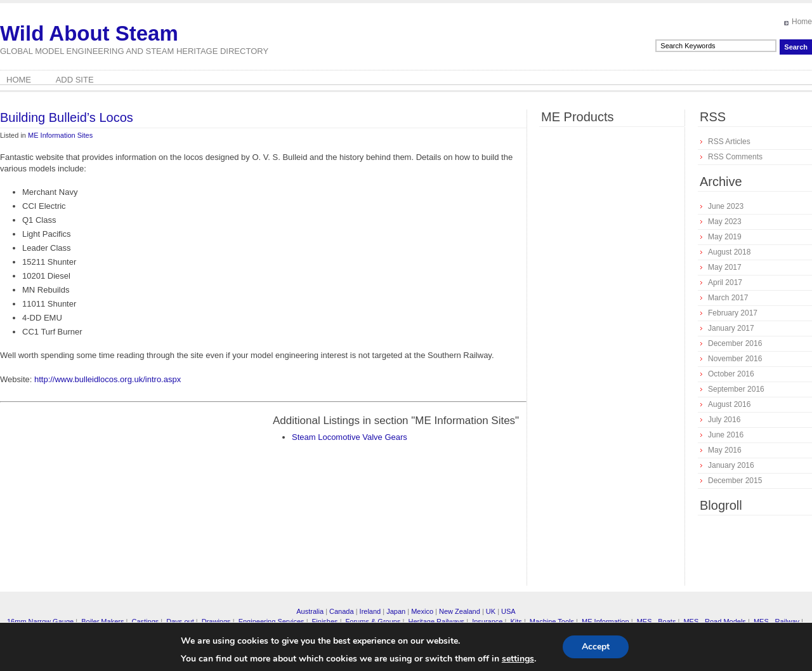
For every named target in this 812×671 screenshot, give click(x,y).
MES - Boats (657, 621)
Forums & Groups (373, 621)
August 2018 (729, 252)
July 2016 (724, 420)
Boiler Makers (102, 621)
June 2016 (726, 435)
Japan (396, 611)
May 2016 (725, 450)
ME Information (606, 621)
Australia (310, 611)
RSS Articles (729, 142)
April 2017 (725, 282)
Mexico (422, 611)
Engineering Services (272, 621)
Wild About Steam (89, 33)
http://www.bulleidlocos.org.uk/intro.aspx (108, 379)
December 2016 (735, 343)
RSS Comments (735, 157)
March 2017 (728, 298)
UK (491, 611)
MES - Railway (776, 621)
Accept (596, 647)
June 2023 (726, 206)
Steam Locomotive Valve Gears (350, 437)
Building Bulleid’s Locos (67, 117)
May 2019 (725, 237)
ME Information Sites (60, 135)
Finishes (325, 621)
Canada (342, 611)
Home (802, 22)
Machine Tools (552, 621)
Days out (180, 621)
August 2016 (729, 404)
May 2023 (725, 222)
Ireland (370, 611)
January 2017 (731, 328)
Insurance (487, 621)
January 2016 (731, 465)
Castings (145, 621)
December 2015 (735, 481)
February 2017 (733, 313)
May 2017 (725, 267)
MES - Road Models (714, 621)
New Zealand (460, 611)
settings (518, 659)
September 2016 (736, 389)
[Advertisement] (107, 503)
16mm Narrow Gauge (40, 621)
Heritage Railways (436, 621)
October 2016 (731, 374)
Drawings (216, 621)
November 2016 (735, 359)
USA (508, 611)
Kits (516, 621)
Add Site (75, 80)
